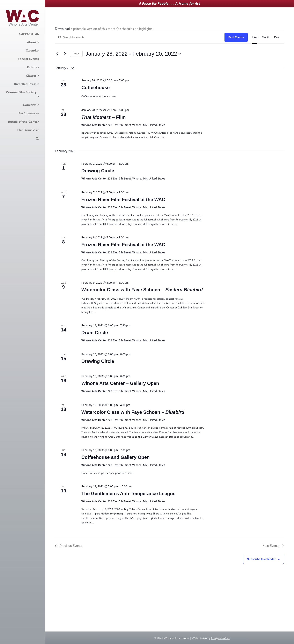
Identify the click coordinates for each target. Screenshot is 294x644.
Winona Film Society (21, 92)
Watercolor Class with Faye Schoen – (142, 290)
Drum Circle (95, 333)
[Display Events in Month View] (266, 37)
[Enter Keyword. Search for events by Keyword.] (140, 37)
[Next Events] (65, 54)
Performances (29, 113)
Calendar (32, 50)
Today (76, 54)
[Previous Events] (57, 54)
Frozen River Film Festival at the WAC (123, 199)
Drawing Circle (98, 171)
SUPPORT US (29, 34)
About (32, 42)
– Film (104, 117)
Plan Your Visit (28, 130)
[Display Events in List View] (255, 37)
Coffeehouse (96, 87)
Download (62, 28)
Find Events (236, 37)
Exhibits (33, 67)
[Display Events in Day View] (277, 37)
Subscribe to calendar (261, 559)
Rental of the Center (23, 122)
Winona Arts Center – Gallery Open (120, 383)
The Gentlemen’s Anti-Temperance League (128, 493)
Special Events (28, 59)
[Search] (37, 139)
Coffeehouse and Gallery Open (116, 457)
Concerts (30, 105)
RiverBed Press (25, 84)
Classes (31, 76)
